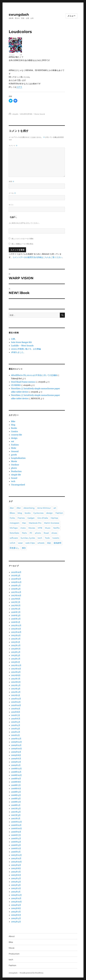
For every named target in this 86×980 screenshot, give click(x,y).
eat (13, 441)
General (15, 451)
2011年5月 (16, 722)
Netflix (56, 528)
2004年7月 (16, 912)
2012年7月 (16, 679)
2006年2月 (16, 848)
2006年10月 (16, 828)
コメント (13, 146)
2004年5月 (16, 918)
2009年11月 (16, 745)
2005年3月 (16, 885)
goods (14, 455)
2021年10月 (16, 572)
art (55, 508)
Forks (12, 518)
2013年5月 (16, 652)
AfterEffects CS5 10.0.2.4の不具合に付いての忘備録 (34, 375)
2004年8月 (16, 908)
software (14, 538)
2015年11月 (16, 629)
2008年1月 (16, 805)
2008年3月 (16, 798)
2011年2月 (16, 732)
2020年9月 (16, 579)
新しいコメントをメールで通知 (22, 239)
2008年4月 (16, 795)
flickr (14, 448)
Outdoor (15, 465)
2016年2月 (16, 619)
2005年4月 (16, 882)
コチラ (19, 87)
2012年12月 (16, 665)
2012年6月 (16, 682)
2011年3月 (16, 729)
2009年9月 (16, 752)
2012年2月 (16, 692)
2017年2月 (16, 609)
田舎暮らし (14, 548)
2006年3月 (16, 845)
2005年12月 (16, 855)
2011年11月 (16, 702)
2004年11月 (16, 898)
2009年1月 (16, 765)
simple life (16, 475)
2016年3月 (16, 615)
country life (17, 435)
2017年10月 (16, 595)
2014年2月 (16, 645)
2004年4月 (16, 922)
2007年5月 (16, 808)
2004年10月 (16, 902)
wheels (41, 543)
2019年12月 (16, 582)
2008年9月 (16, 779)
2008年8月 (16, 782)
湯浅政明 (57, 543)
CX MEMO (16, 385)
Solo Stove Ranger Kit (21, 342)
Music (48, 528)
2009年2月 (16, 762)
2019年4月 (16, 589)
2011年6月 (16, 719)
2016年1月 (16, 622)
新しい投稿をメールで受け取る (22, 244)
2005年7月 (16, 872)
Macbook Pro (35, 523)
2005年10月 (16, 862)
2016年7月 (16, 612)
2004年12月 (16, 895)
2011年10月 (16, 705)
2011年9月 (16, 709)
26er (12, 508)
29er (19, 508)
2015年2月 (16, 639)
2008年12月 (16, 769)
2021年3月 (16, 575)
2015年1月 (16, 642)
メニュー (71, 16)
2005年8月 (16, 868)
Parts (24, 533)
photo (14, 468)
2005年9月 (16, 865)
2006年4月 (16, 842)
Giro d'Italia (43, 518)
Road (46, 533)
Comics (15, 431)
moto (23, 528)
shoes (54, 533)
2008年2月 (16, 802)
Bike (13, 421)
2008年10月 (16, 775)
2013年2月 (16, 659)
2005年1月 (16, 892)
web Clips (30, 543)
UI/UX (12, 543)
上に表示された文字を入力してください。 (25, 223)
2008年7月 (16, 785)
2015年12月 (16, 625)
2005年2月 (16, 888)
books (28, 513)
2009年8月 (16, 755)
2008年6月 (16, 788)
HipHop (54, 518)
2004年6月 (16, 915)
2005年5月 (16, 878)
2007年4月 (16, 812)
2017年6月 (16, 605)
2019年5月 (16, 585)
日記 (49, 543)
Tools (47, 538)
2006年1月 (16, 852)
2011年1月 (15, 735)
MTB (40, 528)
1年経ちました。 (18, 352)
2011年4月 (16, 725)
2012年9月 (16, 672)
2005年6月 (16, 875)
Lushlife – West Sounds (22, 346)
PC (31, 533)
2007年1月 (16, 818)
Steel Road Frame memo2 (23, 382)
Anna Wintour (44, 508)
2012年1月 (16, 695)
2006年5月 (16, 838)
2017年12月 (16, 592)
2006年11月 (16, 825)
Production (16, 471)
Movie (37, 114)
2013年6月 (16, 649)
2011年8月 (16, 712)
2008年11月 (16, 772)
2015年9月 (16, 635)
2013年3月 (16, 655)
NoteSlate (14, 533)
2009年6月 (16, 759)
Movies (32, 528)
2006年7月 (16, 835)
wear (20, 543)
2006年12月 (16, 822)
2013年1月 (16, 662)
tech (13, 481)
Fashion (15, 445)
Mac (24, 523)
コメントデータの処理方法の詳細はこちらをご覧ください (37, 257)
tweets (56, 538)
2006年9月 (16, 832)
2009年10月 (16, 749)
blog (13, 425)
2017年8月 (16, 599)
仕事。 (14, 339)
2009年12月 (16, 742)
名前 (11, 181)
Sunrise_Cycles (28, 538)
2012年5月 (16, 685)
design (14, 438)
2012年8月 (16, 675)
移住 (24, 548)
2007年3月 (16, 815)
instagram (15, 523)
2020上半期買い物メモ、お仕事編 (26, 349)
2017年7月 (16, 602)
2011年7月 (16, 715)
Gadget (31, 518)
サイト (11, 205)
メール (12, 193)
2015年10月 (16, 632)
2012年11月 (16, 669)
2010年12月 (16, 739)
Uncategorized (18, 485)
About (12, 936)
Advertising (29, 508)
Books (14, 428)
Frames (21, 518)
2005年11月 (16, 858)
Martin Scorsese (52, 523)
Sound (42, 114)
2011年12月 (16, 699)
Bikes (12, 513)
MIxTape (14, 528)
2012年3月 (16, 689)
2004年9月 (16, 905)
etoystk (15, 114)
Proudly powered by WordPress (32, 973)
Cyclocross (38, 513)
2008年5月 (16, 792)
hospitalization (18, 458)
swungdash (19, 15)
